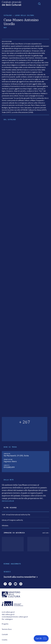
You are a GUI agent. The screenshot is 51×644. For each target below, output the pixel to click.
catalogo (8, 15)
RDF (5, 28)
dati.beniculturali (8, 501)
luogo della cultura (24, 15)
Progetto (5, 624)
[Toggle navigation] (39, 4)
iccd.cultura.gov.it (8, 612)
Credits (5, 640)
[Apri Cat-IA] (41, 638)
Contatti (5, 634)
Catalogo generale (12, 3)
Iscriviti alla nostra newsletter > (21, 577)
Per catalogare (7, 619)
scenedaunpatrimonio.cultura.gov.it (15, 617)
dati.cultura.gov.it (8, 614)
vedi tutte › (46, 533)
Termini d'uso (7, 629)
